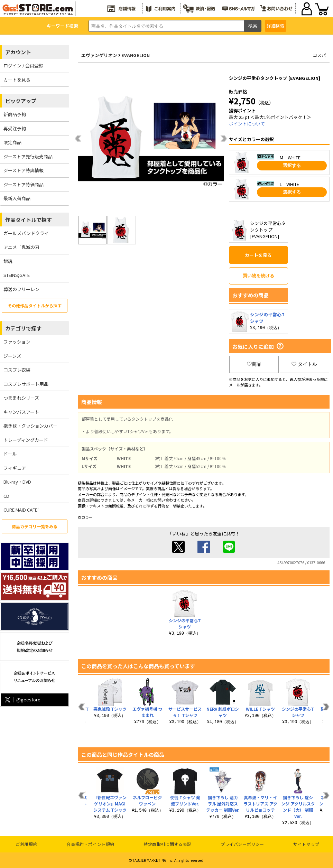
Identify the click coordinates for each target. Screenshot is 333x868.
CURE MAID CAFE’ (21, 510)
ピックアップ (21, 101)
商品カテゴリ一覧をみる (35, 526)
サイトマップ (306, 844)
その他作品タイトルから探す (35, 305)
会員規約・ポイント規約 (90, 844)
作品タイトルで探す (29, 220)
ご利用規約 (26, 844)
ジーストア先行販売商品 (28, 156)
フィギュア (15, 468)
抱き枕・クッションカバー (30, 426)
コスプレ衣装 (17, 370)
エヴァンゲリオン (99, 55)
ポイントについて (247, 124)
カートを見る (17, 80)
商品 (254, 364)
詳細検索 (276, 26)
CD (6, 496)
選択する (292, 165)
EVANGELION (136, 55)
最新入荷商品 (17, 198)
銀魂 (8, 261)
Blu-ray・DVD (17, 482)
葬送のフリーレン (21, 289)
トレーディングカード (26, 440)
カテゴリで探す (23, 328)
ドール (10, 454)
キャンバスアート (21, 412)
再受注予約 (15, 128)
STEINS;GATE (17, 275)
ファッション (17, 342)
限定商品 (12, 142)
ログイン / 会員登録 (23, 66)
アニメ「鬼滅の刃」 (24, 247)
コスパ (319, 55)
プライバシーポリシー (242, 844)
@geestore (22, 699)
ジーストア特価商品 (24, 184)
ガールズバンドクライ (26, 233)
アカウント (18, 52)
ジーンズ (12, 356)
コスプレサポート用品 (26, 384)
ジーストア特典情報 (24, 170)
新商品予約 (15, 114)
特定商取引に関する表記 (168, 844)
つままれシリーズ (21, 398)
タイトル (304, 364)
